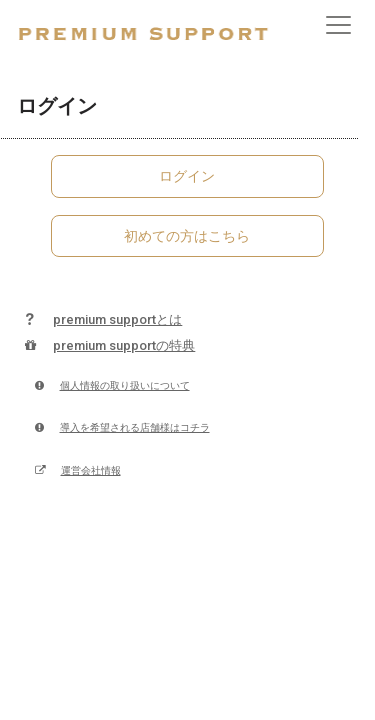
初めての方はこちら (187, 236)
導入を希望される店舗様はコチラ (122, 427)
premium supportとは (99, 319)
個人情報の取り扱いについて (112, 385)
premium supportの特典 (106, 345)
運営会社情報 (77, 470)
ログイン (187, 176)
